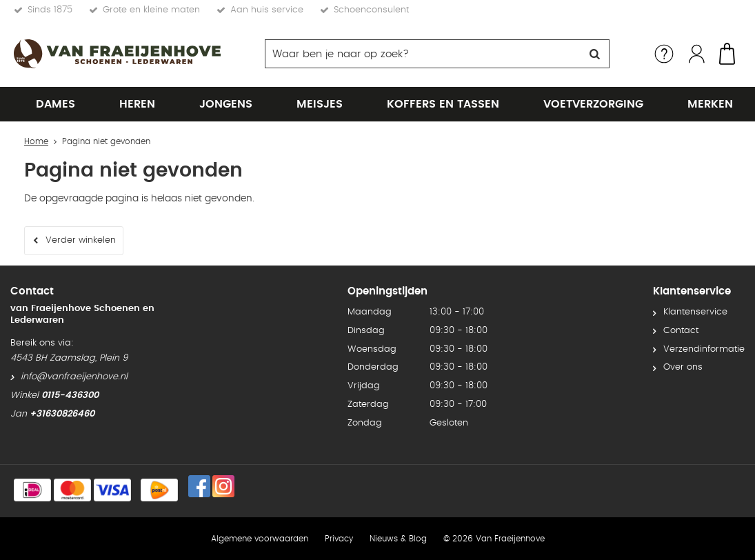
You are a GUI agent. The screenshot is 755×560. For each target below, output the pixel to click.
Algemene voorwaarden (260, 539)
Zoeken (595, 54)
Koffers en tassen (443, 104)
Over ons (683, 367)
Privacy (339, 539)
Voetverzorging (593, 104)
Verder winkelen (81, 240)
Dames (56, 104)
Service (664, 54)
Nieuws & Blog (398, 539)
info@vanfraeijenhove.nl (74, 377)
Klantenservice (695, 312)
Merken (710, 104)
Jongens (226, 104)
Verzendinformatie (704, 349)
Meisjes (320, 104)
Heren (137, 104)
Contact (681, 331)
